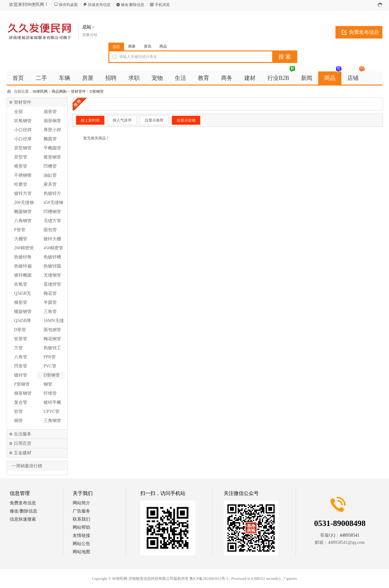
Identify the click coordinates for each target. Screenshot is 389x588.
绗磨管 (21, 184)
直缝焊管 (52, 284)
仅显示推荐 (154, 120)
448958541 (350, 535)
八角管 (21, 357)
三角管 (50, 312)
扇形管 (50, 112)
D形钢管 (97, 91)
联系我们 (81, 519)
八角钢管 (23, 221)
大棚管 (21, 239)
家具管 (50, 184)
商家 (132, 46)
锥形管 (21, 166)
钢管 (48, 384)
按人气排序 (122, 120)
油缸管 (50, 175)
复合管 (21, 402)
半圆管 (50, 302)
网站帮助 (81, 527)
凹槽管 (50, 166)
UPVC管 (52, 411)
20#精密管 (24, 248)
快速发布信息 (99, 5)
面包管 (50, 230)
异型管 (21, 157)
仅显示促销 (186, 120)
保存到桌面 (68, 5)
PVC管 (50, 366)
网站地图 (81, 552)
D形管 (20, 330)
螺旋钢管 (23, 312)
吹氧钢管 (23, 121)
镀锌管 (21, 375)
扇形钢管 (52, 121)
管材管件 (78, 91)
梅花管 (50, 293)
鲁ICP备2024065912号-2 (209, 579)
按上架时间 (90, 120)
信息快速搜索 (23, 519)
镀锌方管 (23, 193)
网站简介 (81, 503)
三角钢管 (52, 421)
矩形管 (21, 339)
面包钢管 (52, 330)
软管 (18, 411)
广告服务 (81, 511)
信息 (116, 47)
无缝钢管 (52, 275)
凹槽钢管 (52, 212)
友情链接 (81, 536)
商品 (163, 46)
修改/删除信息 (133, 5)
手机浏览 (162, 5)
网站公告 (81, 544)
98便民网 (40, 91)
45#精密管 (53, 248)
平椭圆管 (52, 148)
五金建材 (23, 453)
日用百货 (23, 443)
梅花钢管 (52, 339)
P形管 (20, 230)
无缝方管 (52, 221)
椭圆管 (50, 139)
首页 (18, 78)
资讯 (148, 46)
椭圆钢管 (23, 212)
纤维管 (50, 393)
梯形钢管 (23, 393)
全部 (18, 112)
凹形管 (21, 366)
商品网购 (59, 91)
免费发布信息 (364, 32)
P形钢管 (22, 384)
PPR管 (50, 357)
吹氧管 (21, 284)
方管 (18, 348)
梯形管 (21, 302)
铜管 (18, 421)
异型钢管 (23, 148)
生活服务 (23, 434)
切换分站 (90, 35)
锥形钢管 (52, 157)
